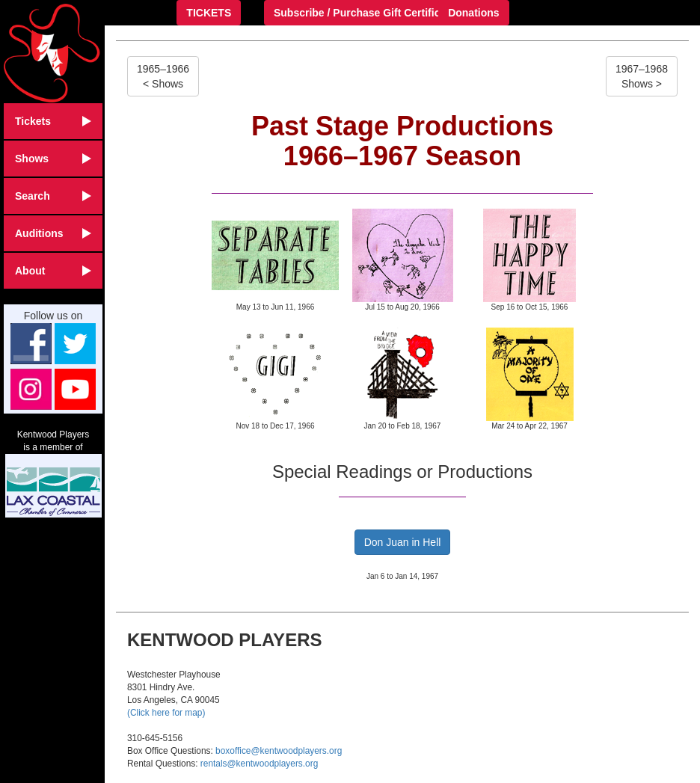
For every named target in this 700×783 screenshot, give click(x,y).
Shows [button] (53, 159)
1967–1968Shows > (642, 76)
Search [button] (53, 196)
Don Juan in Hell (403, 542)
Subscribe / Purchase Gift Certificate (365, 13)
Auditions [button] (53, 233)
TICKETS (209, 13)
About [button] (53, 271)
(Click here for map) (166, 713)
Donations (473, 13)
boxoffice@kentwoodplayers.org (279, 751)
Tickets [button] (53, 121)
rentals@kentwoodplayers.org (259, 764)
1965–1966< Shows (163, 76)
